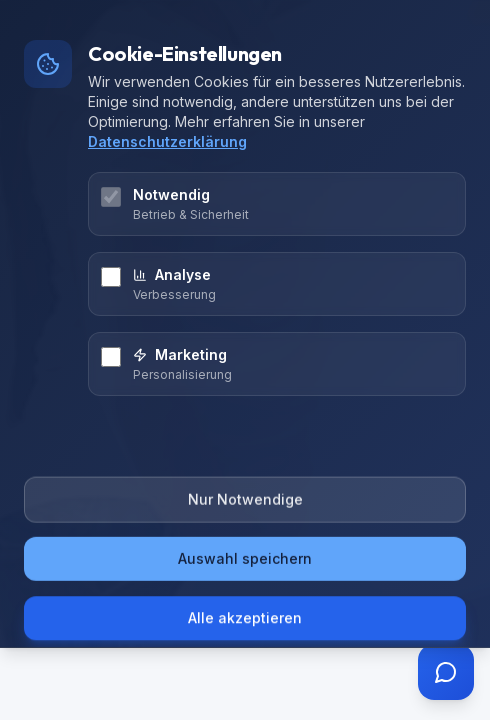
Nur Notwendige (245, 506)
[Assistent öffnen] (446, 672)
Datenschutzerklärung (167, 141)
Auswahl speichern (245, 564)
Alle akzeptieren (245, 620)
